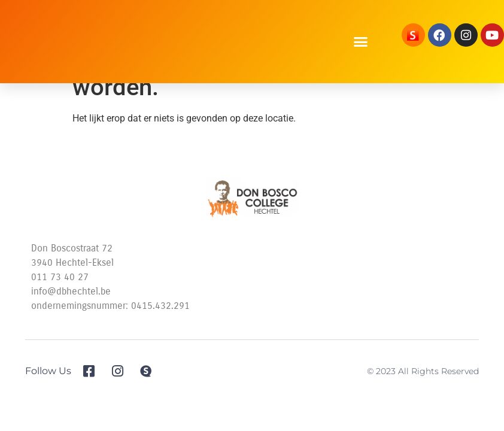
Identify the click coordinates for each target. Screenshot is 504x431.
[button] (361, 42)
